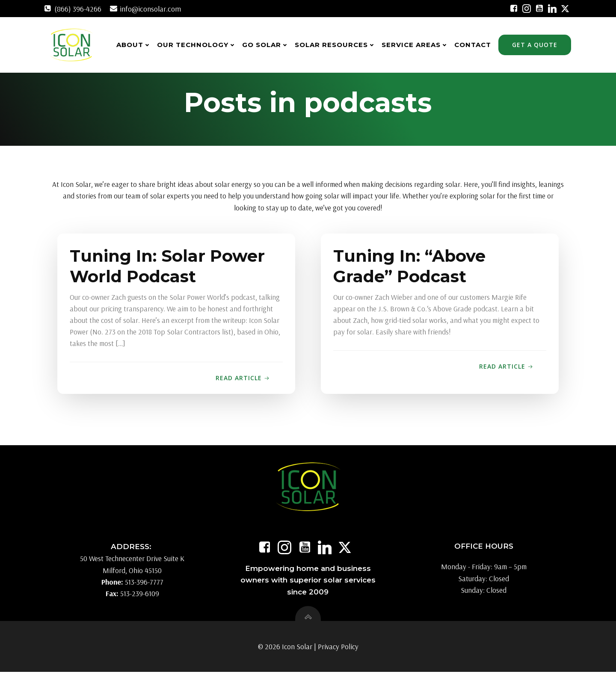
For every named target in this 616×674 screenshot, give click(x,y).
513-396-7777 (144, 584)
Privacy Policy (338, 649)
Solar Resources (336, 45)
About (134, 45)
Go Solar (266, 45)
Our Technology (197, 45)
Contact (473, 45)
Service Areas (415, 45)
